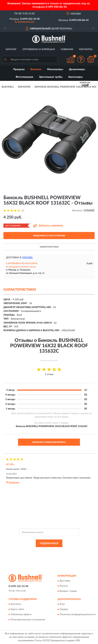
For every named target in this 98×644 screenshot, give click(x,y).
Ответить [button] (13, 482)
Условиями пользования (44, 554)
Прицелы (19, 69)
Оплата (64, 586)
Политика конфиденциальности (78, 615)
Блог (62, 604)
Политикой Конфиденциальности (66, 551)
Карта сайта (17, 609)
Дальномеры (77, 69)
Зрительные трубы (51, 77)
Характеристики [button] (49, 247)
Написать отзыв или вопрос (49, 442)
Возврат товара (68, 591)
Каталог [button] (11, 49)
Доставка (65, 581)
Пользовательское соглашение (28, 620)
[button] (24, 21)
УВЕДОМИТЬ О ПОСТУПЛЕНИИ (49, 236)
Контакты (86, 49)
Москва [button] (27, 258)
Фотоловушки (24, 77)
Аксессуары (75, 77)
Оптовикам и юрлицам (39, 49)
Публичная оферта (21, 615)
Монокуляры (55, 69)
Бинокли (36, 69)
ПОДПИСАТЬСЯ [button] (49, 543)
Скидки (64, 609)
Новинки (67, 49)
